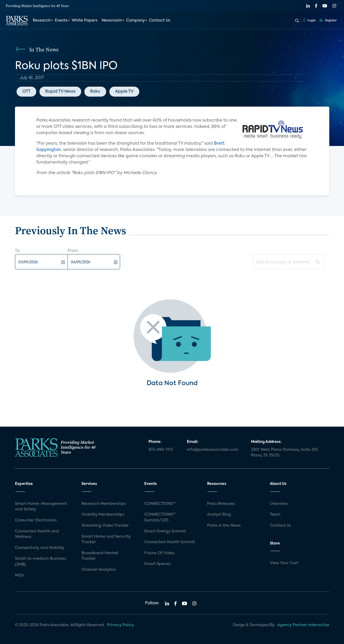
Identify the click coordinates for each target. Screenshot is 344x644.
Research (42, 20)
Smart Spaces (158, 564)
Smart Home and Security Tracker (106, 540)
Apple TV (124, 92)
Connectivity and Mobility (40, 548)
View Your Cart (284, 563)
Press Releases (221, 504)
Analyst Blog (219, 515)
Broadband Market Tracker (100, 556)
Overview (279, 504)
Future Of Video (159, 553)
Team (275, 515)
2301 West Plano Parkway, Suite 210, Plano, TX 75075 (285, 453)
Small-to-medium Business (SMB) (41, 562)
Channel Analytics (99, 570)
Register (328, 20)
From (73, 251)
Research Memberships (104, 504)
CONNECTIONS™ (160, 504)
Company (135, 20)
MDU (19, 575)
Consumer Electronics (36, 520)
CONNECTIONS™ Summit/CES (160, 517)
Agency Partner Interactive (303, 625)
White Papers (85, 20)
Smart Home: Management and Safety (41, 507)
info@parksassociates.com (213, 450)
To (17, 251)
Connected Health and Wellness (37, 534)
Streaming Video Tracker (105, 526)
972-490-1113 (161, 450)
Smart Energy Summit (165, 531)
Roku (95, 92)
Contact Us (160, 20)
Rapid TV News (60, 92)
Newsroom (112, 20)
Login (309, 20)
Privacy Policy (120, 625)
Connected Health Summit (170, 542)
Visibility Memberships (103, 515)
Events (61, 20)
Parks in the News (224, 526)
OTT (26, 92)
